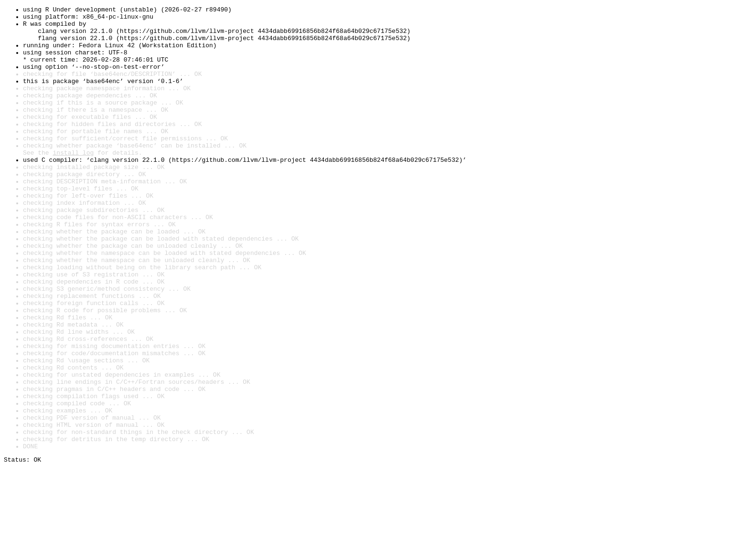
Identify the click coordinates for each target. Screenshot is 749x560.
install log (73, 182)
